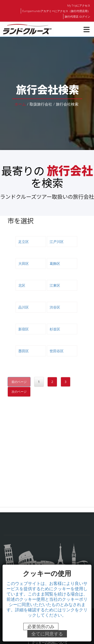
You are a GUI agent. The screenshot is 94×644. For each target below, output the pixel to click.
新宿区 (24, 329)
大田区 (24, 263)
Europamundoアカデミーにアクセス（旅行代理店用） (57, 11)
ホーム (20, 104)
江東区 (55, 285)
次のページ (19, 391)
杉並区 (55, 329)
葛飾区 (55, 263)
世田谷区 (57, 351)
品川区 (24, 307)
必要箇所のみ (41, 627)
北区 (22, 285)
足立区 (24, 241)
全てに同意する (47, 634)
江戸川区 (57, 241)
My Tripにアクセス (79, 5)
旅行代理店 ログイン (77, 16)
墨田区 (24, 351)
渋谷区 (55, 307)
